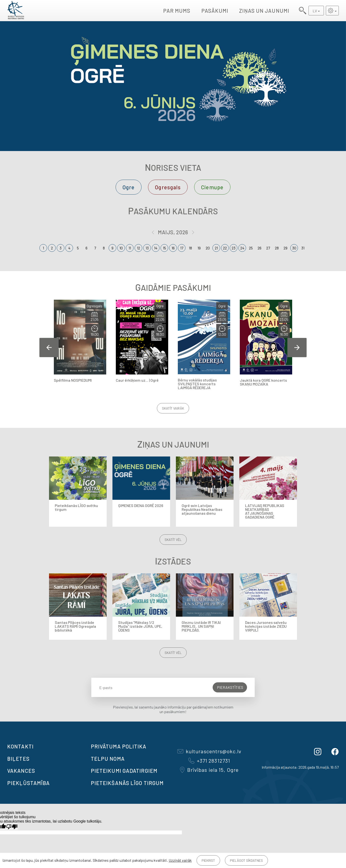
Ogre (129, 187)
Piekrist (208, 860)
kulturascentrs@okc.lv (209, 751)
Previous (49, 348)
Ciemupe (212, 187)
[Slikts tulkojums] (12, 827)
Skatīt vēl (173, 540)
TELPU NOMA (108, 759)
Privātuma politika (119, 746)
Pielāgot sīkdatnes (246, 860)
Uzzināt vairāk (180, 860)
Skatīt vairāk (173, 408)
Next (297, 348)
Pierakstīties (230, 687)
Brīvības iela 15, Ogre (209, 770)
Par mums (177, 11)
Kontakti (20, 746)
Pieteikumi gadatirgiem (124, 771)
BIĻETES (18, 759)
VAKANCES (21, 771)
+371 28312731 (209, 760)
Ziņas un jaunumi (264, 11)
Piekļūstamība (28, 783)
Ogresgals (168, 187)
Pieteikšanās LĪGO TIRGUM (127, 783)
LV (315, 11)
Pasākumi (215, 11)
